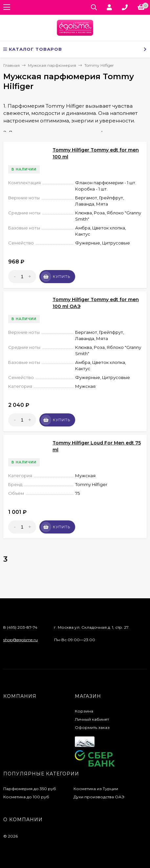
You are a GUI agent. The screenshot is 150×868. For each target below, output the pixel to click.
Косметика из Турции (96, 789)
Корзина (84, 711)
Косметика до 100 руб (26, 797)
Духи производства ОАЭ (99, 797)
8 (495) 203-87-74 (20, 627)
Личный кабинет (92, 719)
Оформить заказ (92, 727)
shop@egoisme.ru (21, 640)
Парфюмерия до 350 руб (30, 789)
